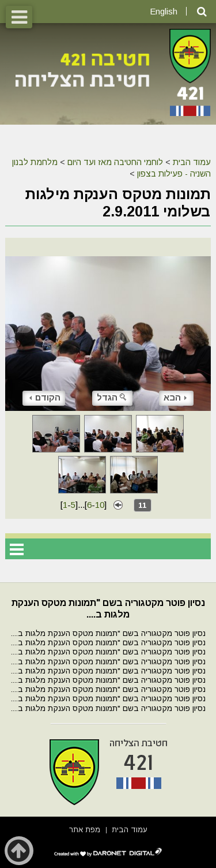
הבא (175, 397)
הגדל (112, 397)
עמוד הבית (192, 162)
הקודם (45, 397)
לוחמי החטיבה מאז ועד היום (115, 162)
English (164, 11)
